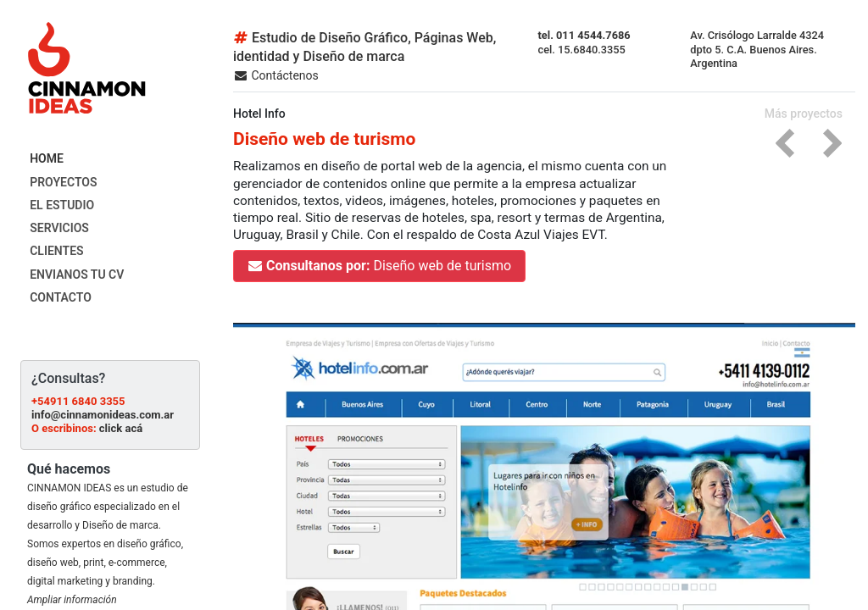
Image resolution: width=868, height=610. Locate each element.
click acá (121, 428)
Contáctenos (276, 75)
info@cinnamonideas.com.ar (103, 415)
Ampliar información (72, 600)
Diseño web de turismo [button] (379, 266)
